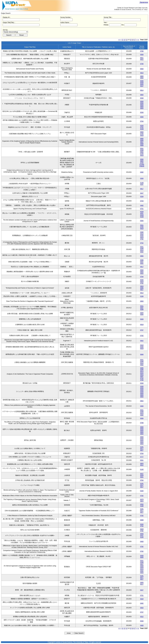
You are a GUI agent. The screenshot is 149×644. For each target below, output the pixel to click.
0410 (142, 234)
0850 (142, 78)
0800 (142, 76)
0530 (142, 98)
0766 (142, 380)
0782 (142, 239)
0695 (142, 288)
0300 (142, 178)
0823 (142, 73)
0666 (142, 140)
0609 (142, 568)
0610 (142, 250)
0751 (142, 209)
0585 (142, 368)
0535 (142, 236)
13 (127, 40)
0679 (142, 499)
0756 (142, 64)
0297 (142, 184)
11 (123, 40)
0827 (142, 290)
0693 (142, 132)
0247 (142, 535)
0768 (142, 51)
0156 (142, 296)
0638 (142, 83)
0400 (142, 406)
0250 (142, 388)
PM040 (142, 166)
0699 (142, 520)
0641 (142, 477)
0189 (142, 506)
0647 (142, 86)
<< (119, 40)
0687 (142, 377)
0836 (142, 117)
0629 (142, 237)
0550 (142, 103)
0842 (142, 341)
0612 (142, 465)
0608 (142, 566)
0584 (142, 315)
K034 (142, 215)
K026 (142, 212)
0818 (142, 135)
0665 (142, 139)
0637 (142, 474)
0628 (142, 319)
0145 (142, 469)
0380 (142, 232)
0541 (142, 148)
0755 (142, 134)
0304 (142, 313)
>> (138, 40)
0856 (142, 256)
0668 (142, 144)
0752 (142, 127)
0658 (142, 55)
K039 (142, 129)
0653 (142, 375)
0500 (142, 101)
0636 (142, 81)
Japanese (144, 2)
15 (131, 40)
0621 (142, 58)
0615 (142, 373)
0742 (142, 378)
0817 (142, 189)
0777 (142, 457)
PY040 (142, 164)
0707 (142, 330)
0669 (142, 145)
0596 (142, 370)
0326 (142, 197)
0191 (142, 447)
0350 (142, 392)
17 (135, 40)
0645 (142, 84)
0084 (142, 221)
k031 (142, 213)
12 (125, 40)
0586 (142, 260)
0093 (142, 534)
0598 (142, 150)
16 (133, 40)
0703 (142, 201)
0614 (142, 371)
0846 (142, 354)
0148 (142, 183)
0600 (142, 69)
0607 (142, 564)
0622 (142, 59)
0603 (142, 286)
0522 (142, 617)
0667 (142, 142)
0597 (142, 262)
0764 (142, 121)
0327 (142, 590)
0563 (142, 608)
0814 (142, 90)
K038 (142, 217)
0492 (142, 172)
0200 (142, 386)
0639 (142, 475)
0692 (142, 152)
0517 (142, 449)
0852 (142, 401)
